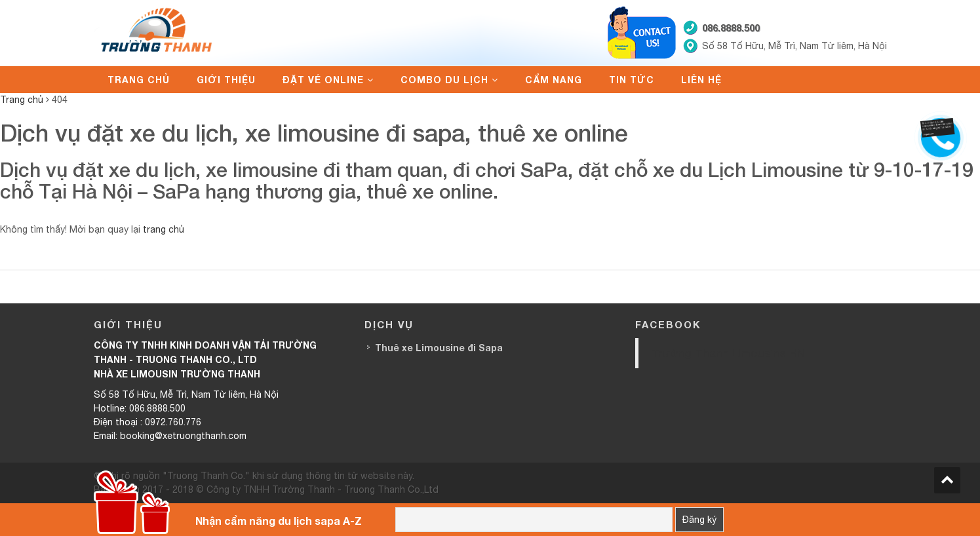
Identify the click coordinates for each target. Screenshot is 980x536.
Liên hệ (701, 80)
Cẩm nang (554, 80)
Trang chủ (139, 80)
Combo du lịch (444, 80)
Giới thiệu (226, 80)
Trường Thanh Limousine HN (728, 353)
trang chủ (164, 229)
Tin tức (632, 80)
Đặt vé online (323, 80)
